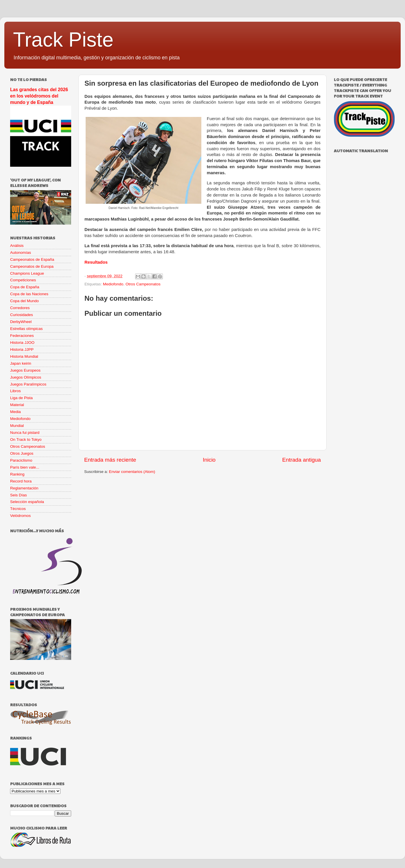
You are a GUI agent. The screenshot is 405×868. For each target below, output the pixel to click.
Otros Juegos (22, 453)
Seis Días (19, 495)
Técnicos (18, 509)
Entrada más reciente (110, 460)
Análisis (17, 246)
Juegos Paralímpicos (28, 384)
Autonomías (21, 253)
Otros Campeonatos (143, 284)
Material (17, 405)
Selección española (27, 502)
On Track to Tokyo (26, 439)
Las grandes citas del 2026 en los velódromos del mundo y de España (39, 96)
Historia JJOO (22, 343)
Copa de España (25, 287)
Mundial (17, 426)
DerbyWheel (21, 322)
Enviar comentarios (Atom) (132, 472)
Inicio (209, 460)
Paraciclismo (21, 460)
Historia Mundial (24, 356)
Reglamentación (24, 488)
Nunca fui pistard (25, 433)
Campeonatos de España (32, 259)
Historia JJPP (22, 349)
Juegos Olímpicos (26, 377)
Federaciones (22, 336)
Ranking (17, 474)
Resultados (96, 262)
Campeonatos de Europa (32, 266)
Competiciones (23, 280)
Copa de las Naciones (29, 294)
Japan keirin (21, 363)
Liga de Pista (21, 398)
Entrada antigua (302, 460)
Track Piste (63, 40)
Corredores (20, 308)
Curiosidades (22, 315)
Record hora (21, 481)
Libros (15, 391)
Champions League (27, 273)
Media (15, 412)
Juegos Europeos (25, 370)
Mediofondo (113, 284)
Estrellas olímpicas (26, 329)
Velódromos (20, 516)
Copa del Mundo (24, 301)
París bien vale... (25, 467)
